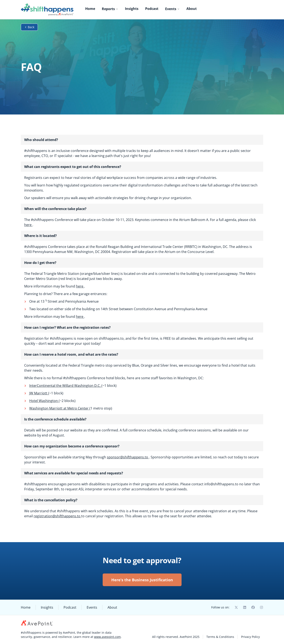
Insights (132, 9)
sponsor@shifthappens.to (128, 457)
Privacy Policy (250, 637)
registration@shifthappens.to (57, 516)
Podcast (152, 9)
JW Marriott (39, 393)
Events (172, 9)
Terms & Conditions (220, 637)
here (28, 225)
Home (90, 9)
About (192, 9)
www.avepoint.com (107, 637)
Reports (110, 9)
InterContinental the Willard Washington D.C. (65, 386)
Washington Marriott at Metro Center (59, 408)
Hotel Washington (44, 401)
